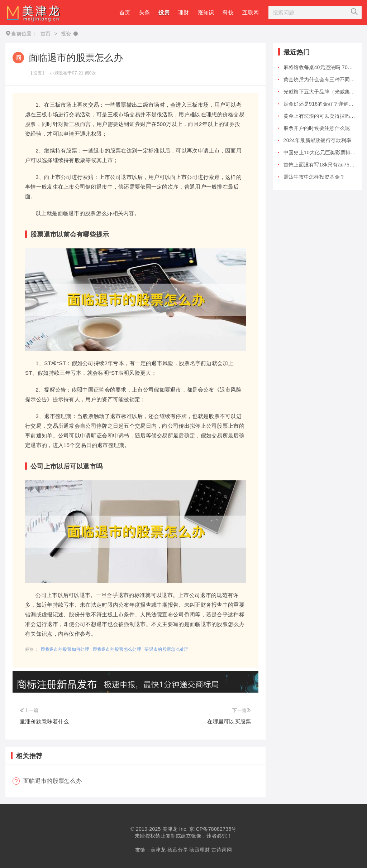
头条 (145, 12)
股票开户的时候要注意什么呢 (317, 128)
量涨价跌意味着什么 (44, 721)
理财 (184, 12)
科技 (228, 12)
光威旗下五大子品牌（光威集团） (320, 92)
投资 (164, 12)
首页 (125, 12)
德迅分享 (178, 850)
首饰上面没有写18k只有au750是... (320, 165)
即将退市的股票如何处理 (65, 649)
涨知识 (206, 12)
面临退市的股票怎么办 (53, 781)
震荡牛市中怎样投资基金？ (314, 177)
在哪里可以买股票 (229, 721)
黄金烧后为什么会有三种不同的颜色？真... (320, 79)
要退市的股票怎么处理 (166, 649)
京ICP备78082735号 (213, 829)
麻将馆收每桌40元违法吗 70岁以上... (320, 67)
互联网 (251, 12)
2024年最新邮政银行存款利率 (318, 140)
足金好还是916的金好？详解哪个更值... (320, 104)
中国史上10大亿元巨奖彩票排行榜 (320, 152)
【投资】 (37, 73)
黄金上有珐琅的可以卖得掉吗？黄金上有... (320, 116)
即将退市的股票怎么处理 (117, 649)
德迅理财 (199, 850)
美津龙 (170, 829)
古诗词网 (222, 850)
